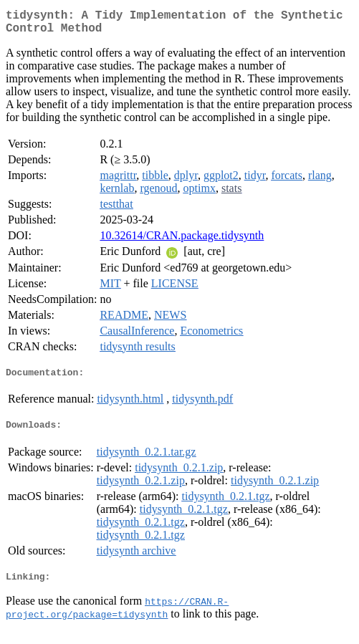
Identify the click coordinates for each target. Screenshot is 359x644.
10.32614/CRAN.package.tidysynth (182, 241)
